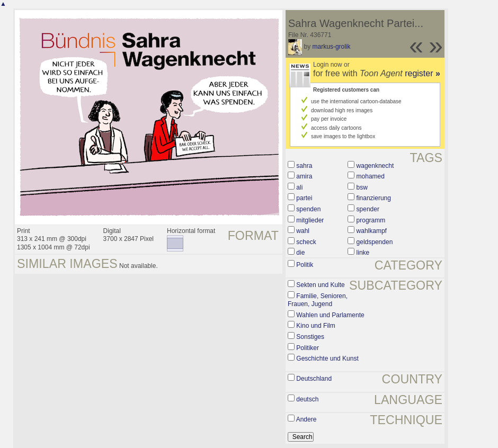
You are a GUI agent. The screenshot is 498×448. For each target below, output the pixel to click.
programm (371, 220)
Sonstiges (310, 337)
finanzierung (374, 198)
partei (304, 198)
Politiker (308, 348)
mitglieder (310, 220)
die (300, 253)
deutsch (307, 399)
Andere (306, 419)
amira (304, 176)
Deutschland (314, 379)
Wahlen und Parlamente (330, 315)
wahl (303, 231)
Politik (305, 265)
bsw (362, 187)
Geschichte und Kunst (327, 359)
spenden (308, 209)
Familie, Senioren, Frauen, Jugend (318, 300)
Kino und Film (315, 326)
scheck (306, 242)
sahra (304, 166)
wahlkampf (372, 231)
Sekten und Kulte (320, 285)
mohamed (371, 176)
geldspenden (375, 242)
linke (363, 253)
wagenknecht (375, 166)
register (423, 73)
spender (368, 209)
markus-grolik (332, 47)
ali (299, 187)
